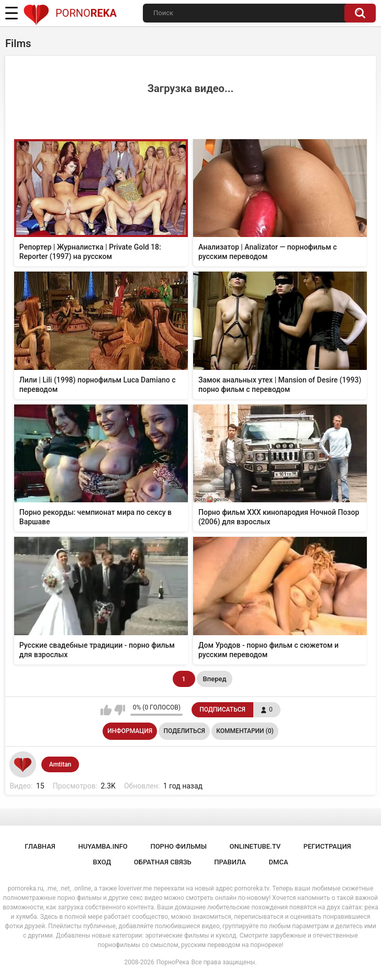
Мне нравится (106, 710)
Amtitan (60, 764)
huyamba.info (103, 846)
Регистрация (327, 846)
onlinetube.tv (255, 846)
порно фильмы (178, 846)
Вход (102, 862)
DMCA (279, 862)
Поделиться (184, 731)
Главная (40, 846)
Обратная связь (163, 862)
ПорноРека (173, 962)
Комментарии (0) (245, 731)
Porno (70, 13)
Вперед (215, 679)
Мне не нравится (120, 710)
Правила (230, 862)
